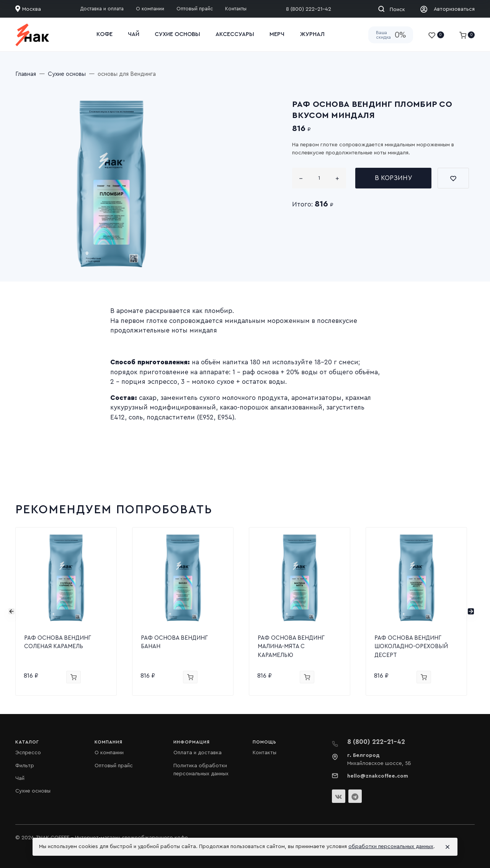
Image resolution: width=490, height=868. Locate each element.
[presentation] (11, 611)
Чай (20, 778)
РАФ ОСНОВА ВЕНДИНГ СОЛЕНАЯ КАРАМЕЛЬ (57, 642)
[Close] (448, 847)
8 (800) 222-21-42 (309, 9)
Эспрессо (28, 753)
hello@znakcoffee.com (378, 776)
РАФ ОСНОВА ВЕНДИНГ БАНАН (174, 642)
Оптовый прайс (114, 766)
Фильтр (25, 766)
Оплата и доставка (198, 753)
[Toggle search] (391, 9)
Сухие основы (33, 791)
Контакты (265, 753)
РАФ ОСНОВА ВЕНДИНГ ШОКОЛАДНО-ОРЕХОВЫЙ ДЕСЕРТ (411, 647)
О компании (109, 753)
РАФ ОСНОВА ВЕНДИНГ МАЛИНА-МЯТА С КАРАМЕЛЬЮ (291, 647)
